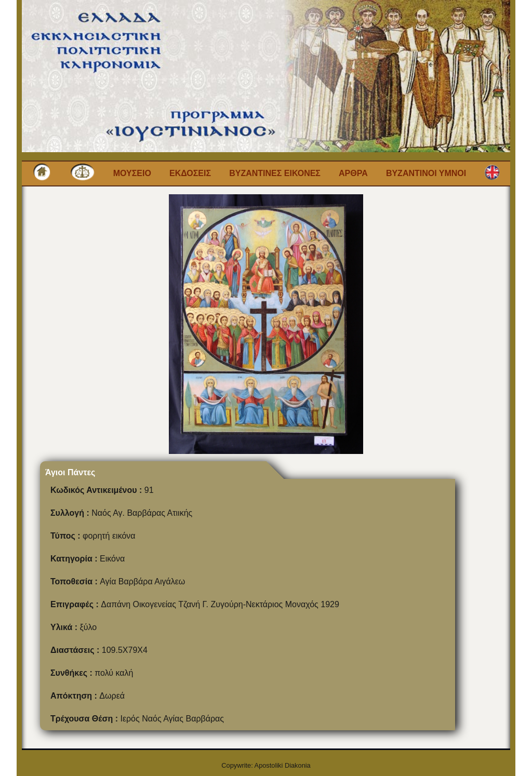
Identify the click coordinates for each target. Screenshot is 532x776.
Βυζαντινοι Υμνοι (426, 173)
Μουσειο (132, 173)
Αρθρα (353, 173)
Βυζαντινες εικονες (275, 173)
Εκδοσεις (190, 173)
